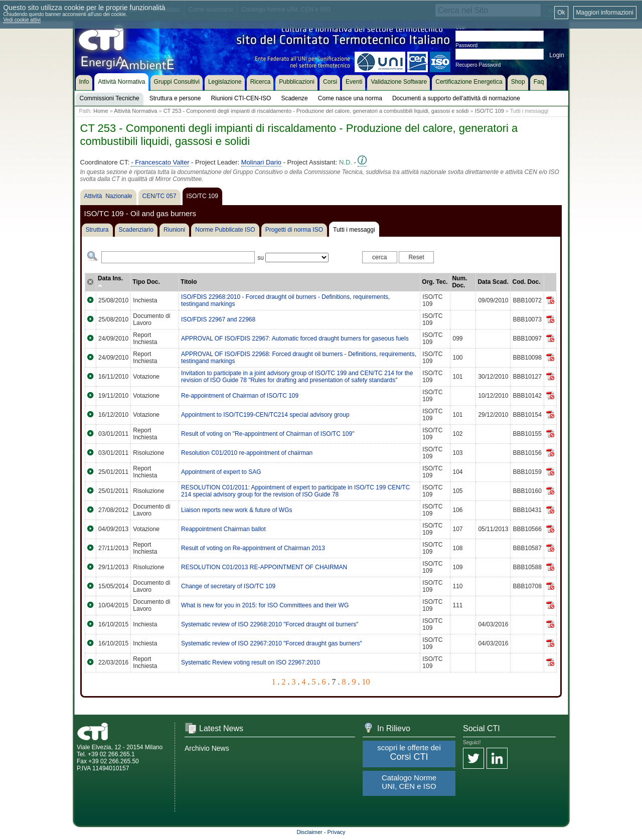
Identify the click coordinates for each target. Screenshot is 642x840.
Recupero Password (478, 65)
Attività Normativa (135, 111)
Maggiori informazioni (605, 13)
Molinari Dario (261, 162)
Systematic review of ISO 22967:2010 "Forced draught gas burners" (272, 643)
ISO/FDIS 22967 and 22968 (218, 319)
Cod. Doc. (526, 282)
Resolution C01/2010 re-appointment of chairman (247, 453)
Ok (561, 13)
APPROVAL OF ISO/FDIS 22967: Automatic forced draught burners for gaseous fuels (295, 339)
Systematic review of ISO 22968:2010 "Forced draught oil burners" (270, 624)
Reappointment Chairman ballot (223, 529)
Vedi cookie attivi (22, 20)
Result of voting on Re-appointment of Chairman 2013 (253, 548)
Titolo (189, 282)
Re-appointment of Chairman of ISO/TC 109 (240, 396)
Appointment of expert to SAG (221, 472)
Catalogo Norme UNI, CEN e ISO (409, 782)
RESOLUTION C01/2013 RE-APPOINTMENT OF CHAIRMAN (264, 567)
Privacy (337, 832)
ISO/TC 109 (490, 111)
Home (101, 111)
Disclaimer (309, 832)
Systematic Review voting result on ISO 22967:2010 (251, 662)
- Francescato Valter (160, 162)
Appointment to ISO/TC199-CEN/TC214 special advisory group (265, 415)
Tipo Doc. (146, 282)
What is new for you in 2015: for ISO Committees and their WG (265, 605)
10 (366, 682)
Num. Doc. (459, 282)
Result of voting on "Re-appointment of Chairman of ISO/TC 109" (268, 434)
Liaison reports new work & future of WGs (236, 510)
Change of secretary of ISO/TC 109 (228, 586)
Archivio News (207, 748)
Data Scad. (493, 282)
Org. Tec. (435, 282)
